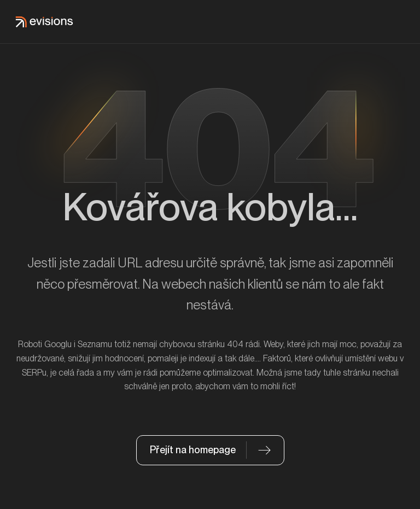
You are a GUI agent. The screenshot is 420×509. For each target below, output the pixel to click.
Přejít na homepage (193, 450)
